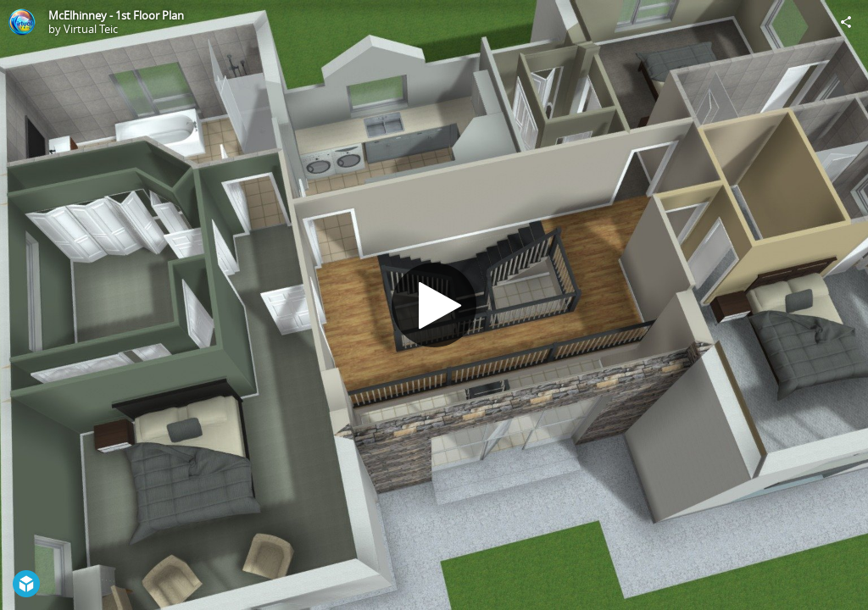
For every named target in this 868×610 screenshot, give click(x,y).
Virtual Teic (91, 29)
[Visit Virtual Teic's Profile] (22, 22)
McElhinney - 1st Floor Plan (116, 15)
